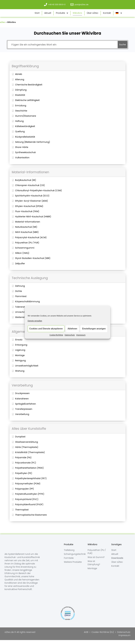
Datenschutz (70, 336)
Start (37, 15)
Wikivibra (77, 15)
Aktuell (48, 15)
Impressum (81, 336)
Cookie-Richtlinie (56, 336)
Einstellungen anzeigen (94, 330)
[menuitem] (119, 15)
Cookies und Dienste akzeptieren (46, 330)
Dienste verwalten (35, 322)
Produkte (62, 15)
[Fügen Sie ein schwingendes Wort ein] (63, 48)
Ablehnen (72, 330)
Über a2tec (93, 15)
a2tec (3, 26)
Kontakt (107, 15)
